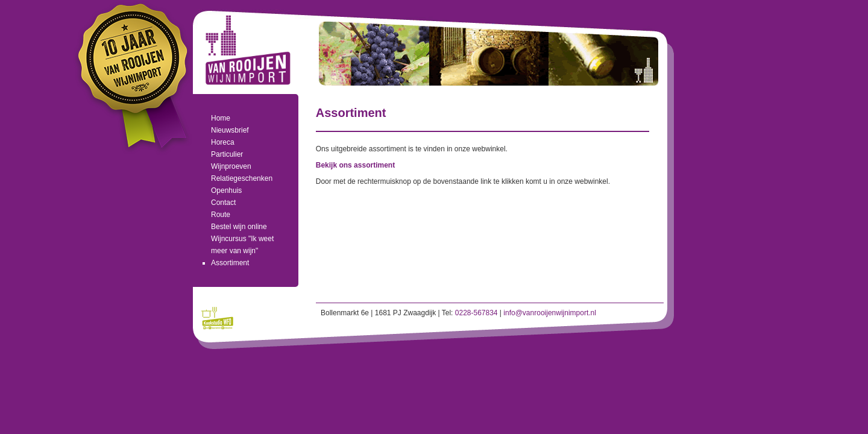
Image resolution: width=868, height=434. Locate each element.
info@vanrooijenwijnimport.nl (550, 313)
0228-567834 (476, 313)
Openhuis (226, 190)
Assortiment (230, 263)
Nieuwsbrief (230, 130)
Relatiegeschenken (242, 178)
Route (221, 215)
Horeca (223, 142)
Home (221, 118)
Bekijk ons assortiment (355, 165)
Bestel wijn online (239, 227)
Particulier (227, 154)
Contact (223, 203)
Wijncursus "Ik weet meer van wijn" (242, 245)
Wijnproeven (231, 166)
